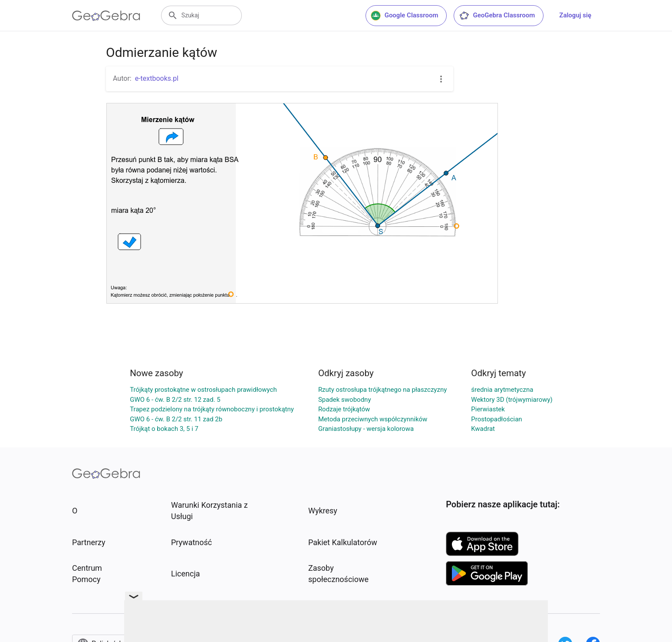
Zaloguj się (575, 15)
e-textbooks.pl (157, 78)
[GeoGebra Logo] (106, 16)
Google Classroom (405, 16)
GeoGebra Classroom (497, 16)
